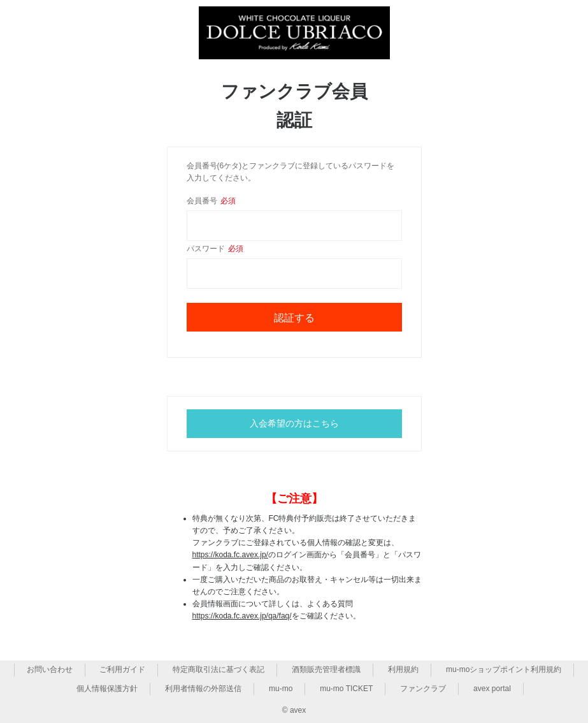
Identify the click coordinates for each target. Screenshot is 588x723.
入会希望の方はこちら (294, 423)
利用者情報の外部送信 (203, 689)
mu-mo (281, 689)
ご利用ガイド (122, 669)
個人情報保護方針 (107, 689)
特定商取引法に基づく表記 (219, 669)
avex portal (492, 689)
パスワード (215, 249)
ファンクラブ (423, 689)
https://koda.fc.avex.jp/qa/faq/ (242, 616)
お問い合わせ (50, 669)
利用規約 (403, 669)
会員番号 (211, 201)
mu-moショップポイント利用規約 (504, 669)
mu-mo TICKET (346, 689)
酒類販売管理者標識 (326, 669)
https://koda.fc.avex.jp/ (230, 555)
